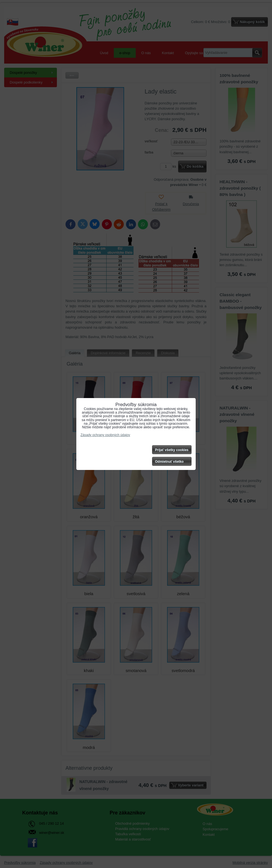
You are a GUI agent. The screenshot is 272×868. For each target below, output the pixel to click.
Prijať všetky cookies (172, 450)
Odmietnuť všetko (169, 462)
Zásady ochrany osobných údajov (105, 435)
